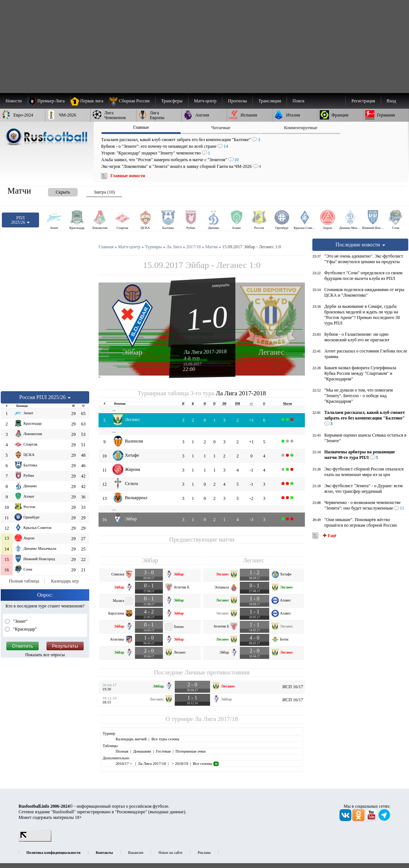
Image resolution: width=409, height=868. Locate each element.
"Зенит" (20, 621)
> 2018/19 (179, 763)
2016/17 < (124, 763)
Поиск (299, 101)
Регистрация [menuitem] (363, 101)
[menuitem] (132, 101)
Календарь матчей (131, 739)
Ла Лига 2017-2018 (205, 351)
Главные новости (128, 176)
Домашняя (142, 751)
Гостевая (163, 751)
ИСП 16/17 (293, 687)
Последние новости (360, 245)
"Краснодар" (24, 629)
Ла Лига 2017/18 (216, 719)
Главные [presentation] (141, 127)
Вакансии (136, 853)
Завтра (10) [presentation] (104, 192)
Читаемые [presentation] (221, 128)
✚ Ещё (329, 536)
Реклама (204, 853)
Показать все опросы (45, 655)
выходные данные (167, 812)
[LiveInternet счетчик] (35, 840)
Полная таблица (24, 581)
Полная (122, 751)
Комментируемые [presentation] (301, 128)
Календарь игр (65, 581)
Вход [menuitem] (391, 101)
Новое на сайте (170, 853)
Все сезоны (206, 763)
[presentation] (55, 191)
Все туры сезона (165, 739)
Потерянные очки (191, 751)
